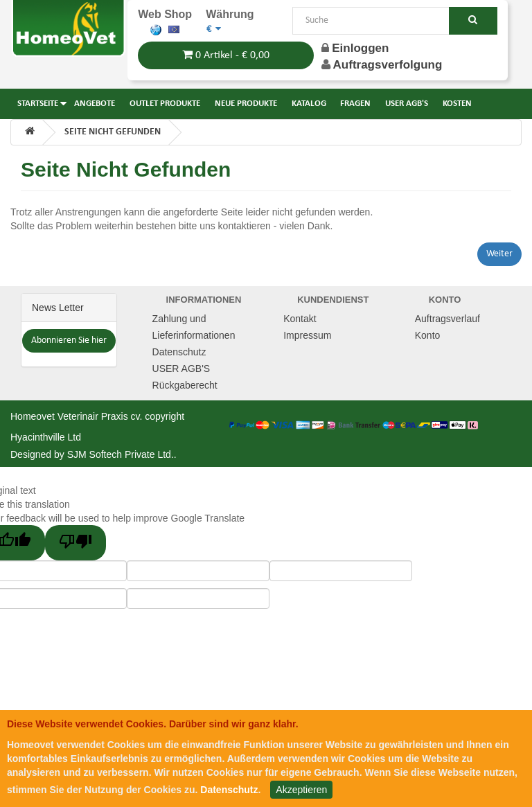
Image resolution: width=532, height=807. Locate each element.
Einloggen (355, 48)
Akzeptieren (301, 790)
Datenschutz (179, 352)
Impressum (307, 335)
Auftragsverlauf (447, 319)
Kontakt (300, 319)
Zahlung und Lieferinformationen (194, 327)
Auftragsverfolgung (388, 65)
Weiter (499, 254)
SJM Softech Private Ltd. (121, 454)
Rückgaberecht (185, 385)
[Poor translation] (76, 543)
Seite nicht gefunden (113, 132)
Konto (428, 335)
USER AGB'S (181, 369)
